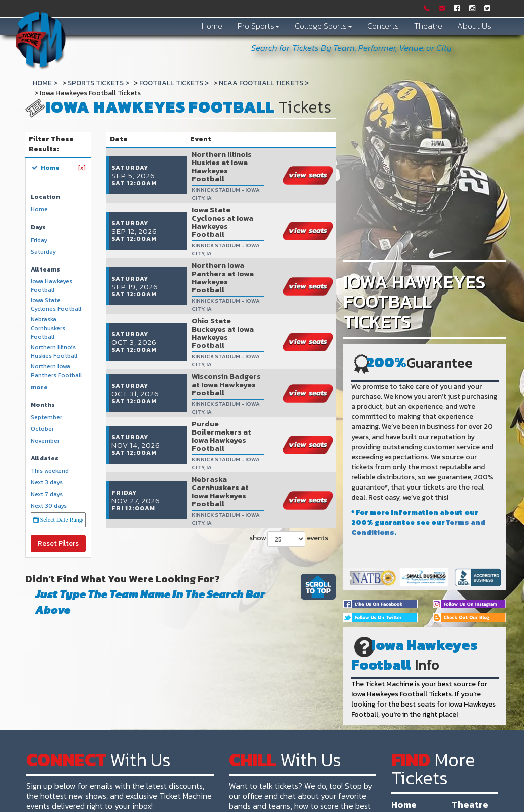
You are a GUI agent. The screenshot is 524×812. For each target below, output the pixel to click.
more (39, 387)
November (45, 441)
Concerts (383, 26)
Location (45, 197)
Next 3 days (47, 483)
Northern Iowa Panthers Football (56, 371)
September (46, 418)
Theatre (428, 26)
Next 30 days (49, 506)
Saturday (43, 252)
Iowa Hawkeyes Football (51, 286)
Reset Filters (58, 543)
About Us (474, 26)
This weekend (50, 471)
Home (212, 26)
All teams (45, 270)
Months (43, 405)
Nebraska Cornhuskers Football (48, 328)
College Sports (323, 26)
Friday (39, 240)
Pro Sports (258, 26)
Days (38, 227)
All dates (45, 458)
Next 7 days (47, 494)
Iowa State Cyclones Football (56, 305)
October (42, 429)
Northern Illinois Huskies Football (54, 352)
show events (287, 427)
